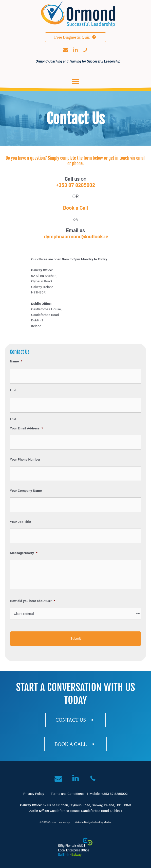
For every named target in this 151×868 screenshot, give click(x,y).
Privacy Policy (34, 794)
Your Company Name (26, 490)
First (13, 390)
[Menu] (75, 82)
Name (16, 361)
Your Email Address (26, 428)
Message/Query (24, 553)
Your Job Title (20, 522)
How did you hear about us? (33, 601)
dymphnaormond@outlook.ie (76, 237)
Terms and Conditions (67, 794)
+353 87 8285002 (76, 185)
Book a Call (75, 208)
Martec (108, 822)
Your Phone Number (25, 459)
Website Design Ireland (87, 822)
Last (13, 419)
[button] (75, 37)
